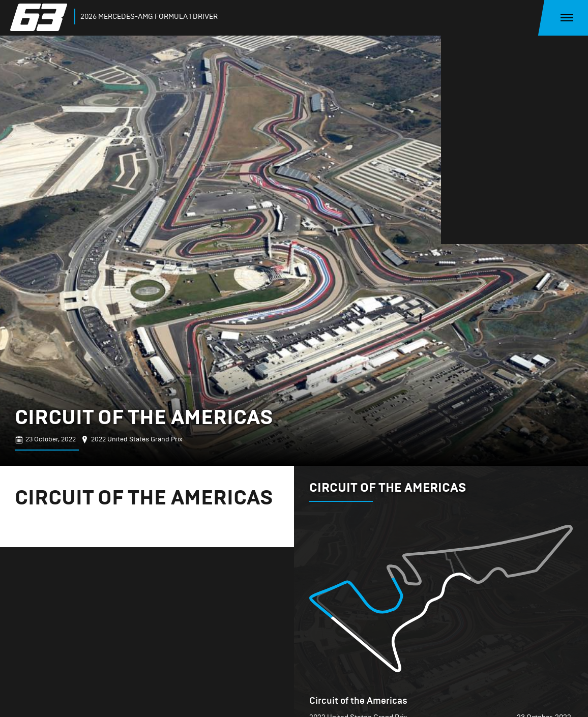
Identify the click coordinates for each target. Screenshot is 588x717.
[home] (41, 17)
